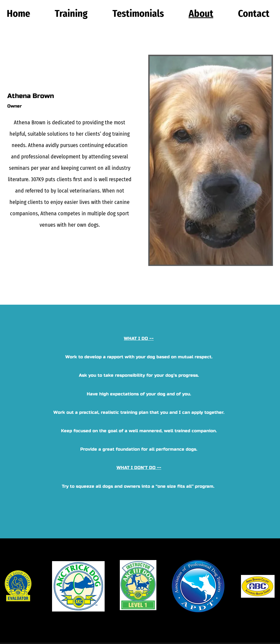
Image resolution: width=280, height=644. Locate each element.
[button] (71, 14)
